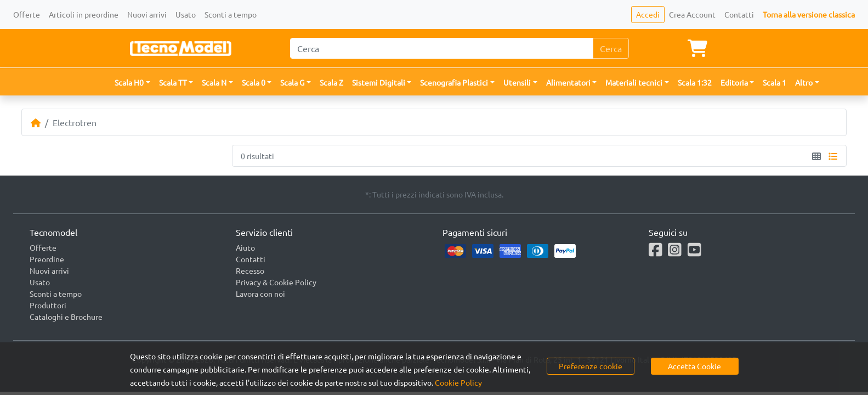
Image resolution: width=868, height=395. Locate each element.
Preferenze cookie (591, 366)
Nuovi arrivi (147, 14)
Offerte (27, 14)
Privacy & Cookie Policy (276, 282)
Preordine (47, 259)
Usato (186, 14)
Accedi (648, 14)
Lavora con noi (260, 294)
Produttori (48, 305)
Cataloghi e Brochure (66, 317)
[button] (132, 83)
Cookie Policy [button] (458, 382)
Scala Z (331, 82)
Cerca (611, 48)
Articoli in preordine (84, 14)
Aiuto (245, 247)
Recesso (250, 270)
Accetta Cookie (694, 366)
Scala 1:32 (695, 82)
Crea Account (692, 14)
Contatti (739, 14)
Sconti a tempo (231, 14)
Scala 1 (775, 82)
